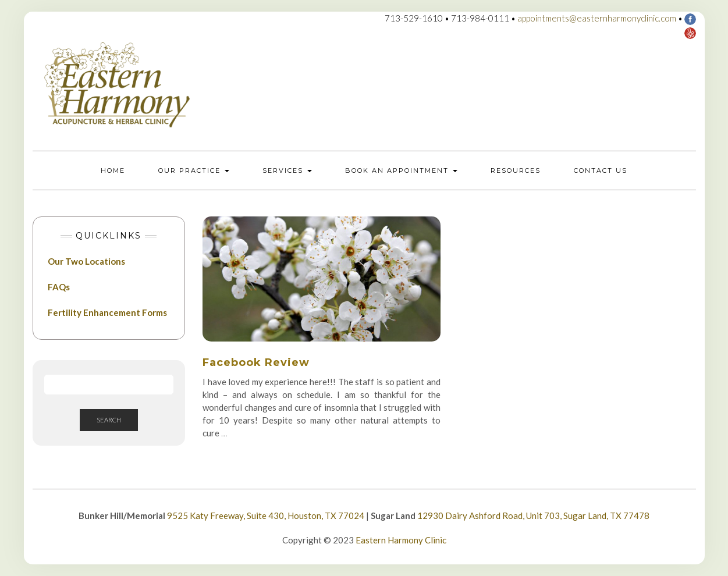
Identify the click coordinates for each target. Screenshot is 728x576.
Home (113, 170)
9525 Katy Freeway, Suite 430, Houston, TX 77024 (266, 515)
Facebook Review (256, 362)
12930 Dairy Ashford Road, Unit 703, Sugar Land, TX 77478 (533, 515)
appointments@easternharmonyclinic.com (597, 18)
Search (109, 420)
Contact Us (601, 170)
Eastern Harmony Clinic (401, 540)
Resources (516, 170)
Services (287, 170)
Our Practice (194, 170)
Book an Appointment (401, 170)
